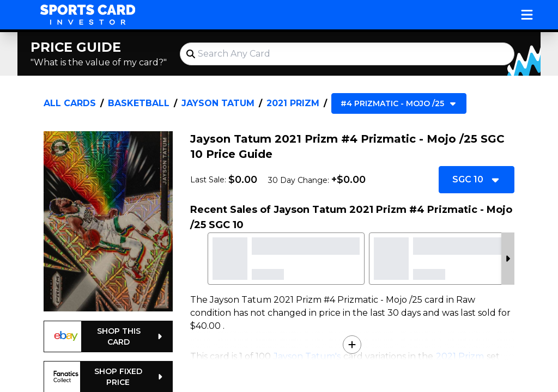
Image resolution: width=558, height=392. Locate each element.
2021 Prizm (293, 103)
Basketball (139, 103)
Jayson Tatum (218, 103)
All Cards (70, 103)
